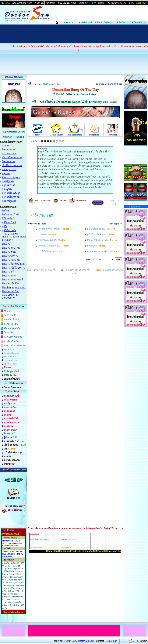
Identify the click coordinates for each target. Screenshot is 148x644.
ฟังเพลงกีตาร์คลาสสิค (14, 264)
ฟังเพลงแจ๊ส (9, 272)
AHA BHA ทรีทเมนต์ (13, 337)
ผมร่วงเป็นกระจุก (11, 193)
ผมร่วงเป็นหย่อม (11, 197)
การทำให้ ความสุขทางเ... (53, 246)
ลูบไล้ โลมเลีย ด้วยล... (101, 234)
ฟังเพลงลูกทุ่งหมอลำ (13, 280)
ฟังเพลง (6, 244)
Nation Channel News (14, 237)
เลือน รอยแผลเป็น (12, 328)
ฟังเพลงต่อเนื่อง (11, 291)
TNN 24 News (10, 234)
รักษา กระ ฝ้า (10, 315)
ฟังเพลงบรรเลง (10, 256)
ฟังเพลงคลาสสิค (11, 260)
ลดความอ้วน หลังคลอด (15, 345)
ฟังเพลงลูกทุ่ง (9, 276)
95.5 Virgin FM (10, 295)
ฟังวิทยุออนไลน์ (10, 215)
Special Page (10, 364)
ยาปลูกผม (7, 189)
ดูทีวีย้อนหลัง (9, 230)
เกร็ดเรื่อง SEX (42, 215)
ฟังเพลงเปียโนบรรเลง (14, 268)
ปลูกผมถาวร (9, 185)
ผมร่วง (5, 146)
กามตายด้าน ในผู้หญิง (52, 240)
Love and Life (11, 360)
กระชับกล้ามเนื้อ (12, 341)
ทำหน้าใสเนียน (11, 324)
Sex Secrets (10, 357)
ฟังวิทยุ (6, 211)
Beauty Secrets (11, 353)
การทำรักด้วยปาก (50, 251)
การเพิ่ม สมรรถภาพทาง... (54, 229)
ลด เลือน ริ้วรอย (11, 319)
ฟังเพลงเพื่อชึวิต (11, 284)
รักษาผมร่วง (8, 150)
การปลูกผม (8, 181)
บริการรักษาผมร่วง (12, 157)
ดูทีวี (4, 226)
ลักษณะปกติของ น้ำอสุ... (102, 240)
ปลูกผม (6, 173)
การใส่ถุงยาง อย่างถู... (101, 229)
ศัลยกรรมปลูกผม (11, 177)
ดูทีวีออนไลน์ (9, 222)
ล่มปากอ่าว (96, 246)
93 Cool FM (8, 298)
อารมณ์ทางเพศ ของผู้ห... (102, 251)
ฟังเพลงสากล (9, 252)
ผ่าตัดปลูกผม (9, 201)
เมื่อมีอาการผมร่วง (12, 165)
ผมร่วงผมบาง (9, 154)
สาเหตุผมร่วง (9, 169)
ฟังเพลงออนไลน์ (11, 248)
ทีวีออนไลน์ (8, 219)
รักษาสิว (8, 311)
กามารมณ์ (47, 234)
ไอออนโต (9, 332)
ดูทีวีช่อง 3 (8, 240)
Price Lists (9, 349)
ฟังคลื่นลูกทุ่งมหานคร (14, 288)
